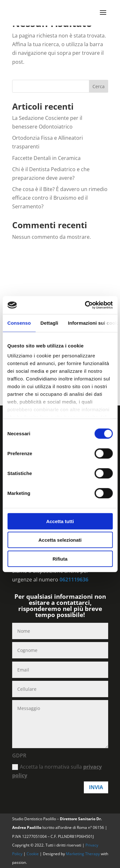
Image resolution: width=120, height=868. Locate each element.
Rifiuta (60, 559)
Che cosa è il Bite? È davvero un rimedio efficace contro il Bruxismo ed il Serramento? (60, 198)
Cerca (99, 86)
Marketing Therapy (83, 854)
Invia (96, 787)
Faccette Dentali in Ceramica (46, 158)
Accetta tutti (60, 521)
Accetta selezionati (60, 540)
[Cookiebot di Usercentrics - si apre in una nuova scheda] (85, 305)
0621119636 (74, 580)
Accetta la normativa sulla (57, 771)
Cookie (33, 854)
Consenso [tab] (19, 323)
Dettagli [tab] (49, 323)
